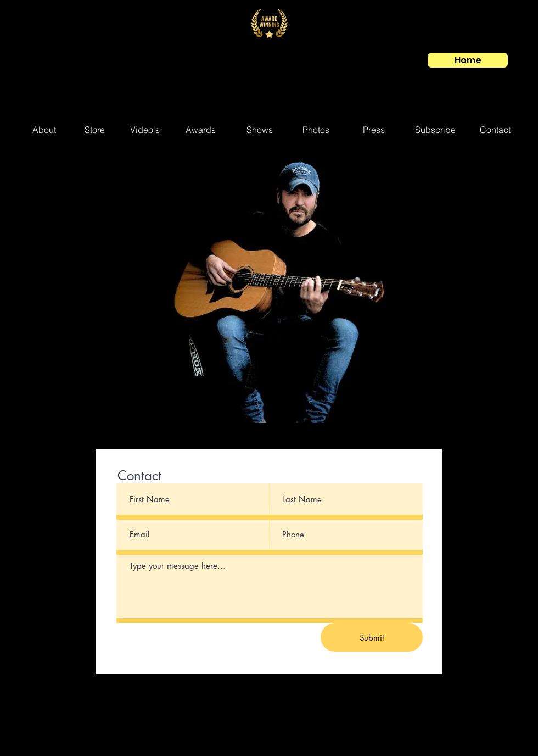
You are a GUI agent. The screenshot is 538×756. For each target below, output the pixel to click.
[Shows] (260, 130)
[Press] (374, 130)
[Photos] (316, 130)
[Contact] (495, 130)
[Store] (94, 130)
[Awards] (200, 130)
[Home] (468, 60)
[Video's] (145, 130)
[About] (44, 130)
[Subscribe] (435, 130)
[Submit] (372, 637)
